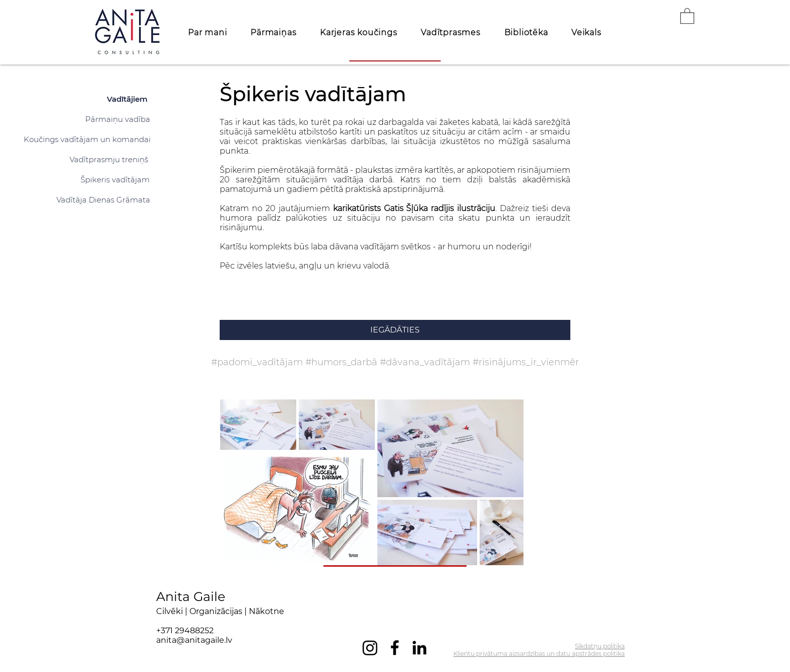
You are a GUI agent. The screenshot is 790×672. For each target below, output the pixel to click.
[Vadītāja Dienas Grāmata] (103, 199)
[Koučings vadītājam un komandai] (87, 139)
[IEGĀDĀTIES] (395, 330)
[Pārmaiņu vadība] (118, 119)
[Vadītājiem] (127, 99)
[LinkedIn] (419, 648)
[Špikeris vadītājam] (115, 179)
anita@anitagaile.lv (194, 640)
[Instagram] (370, 648)
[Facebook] (395, 648)
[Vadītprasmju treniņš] (109, 159)
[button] (687, 15)
